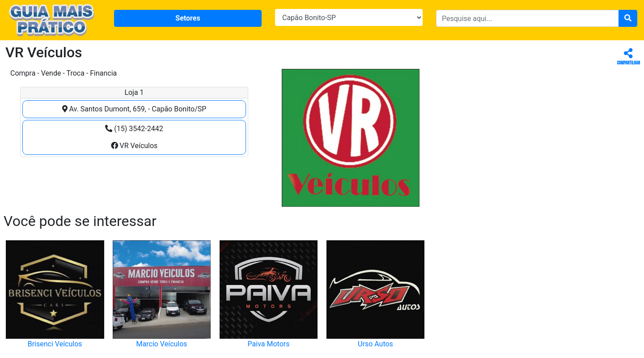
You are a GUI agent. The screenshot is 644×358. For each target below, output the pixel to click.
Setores (188, 18)
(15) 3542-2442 (134, 129)
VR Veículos (134, 146)
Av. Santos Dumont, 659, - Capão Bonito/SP (134, 109)
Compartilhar (629, 57)
